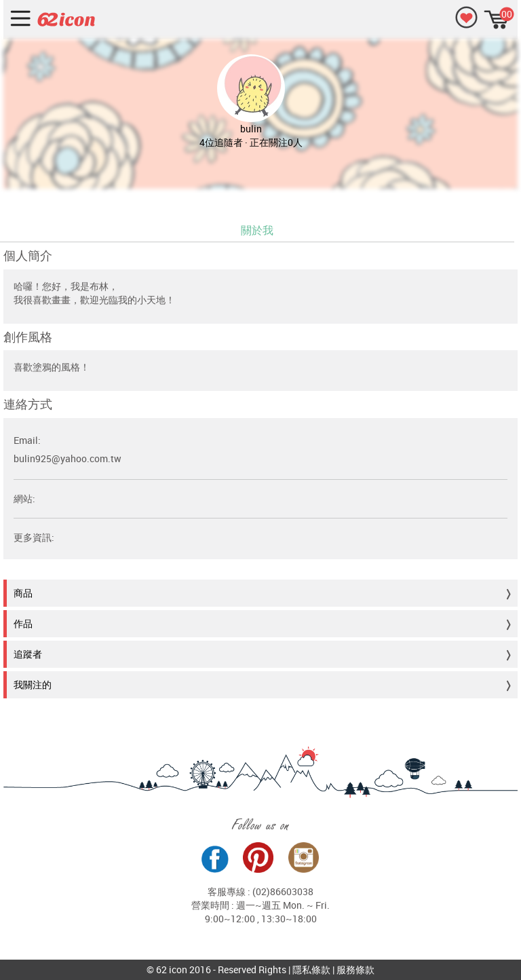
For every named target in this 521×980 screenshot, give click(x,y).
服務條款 (355, 969)
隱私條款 (311, 969)
